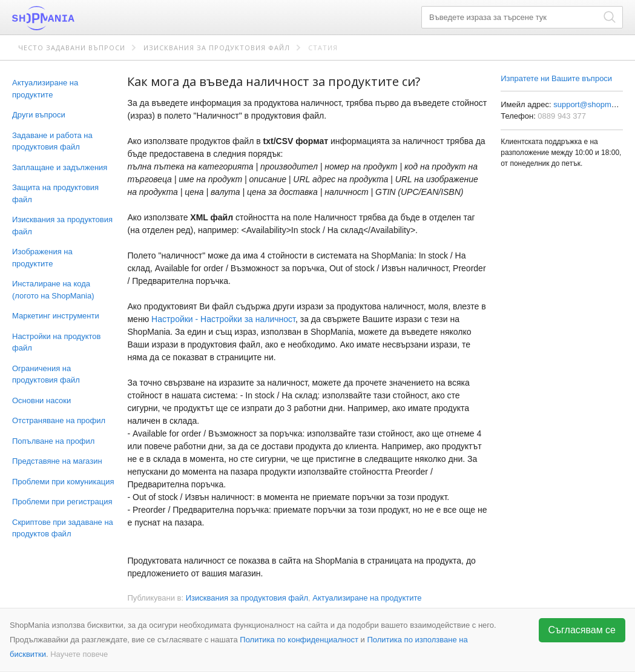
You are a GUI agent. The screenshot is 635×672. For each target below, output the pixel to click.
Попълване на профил (53, 441)
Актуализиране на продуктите (45, 89)
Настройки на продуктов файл (56, 342)
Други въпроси (39, 115)
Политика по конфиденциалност (299, 640)
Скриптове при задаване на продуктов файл (63, 528)
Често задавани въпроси (72, 48)
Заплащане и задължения (60, 167)
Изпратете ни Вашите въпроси (556, 78)
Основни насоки (41, 400)
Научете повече (79, 654)
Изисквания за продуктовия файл (217, 48)
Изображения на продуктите (42, 258)
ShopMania (73, 18)
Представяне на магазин (57, 461)
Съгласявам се (582, 630)
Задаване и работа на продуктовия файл (52, 141)
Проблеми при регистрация (62, 502)
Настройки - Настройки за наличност (223, 319)
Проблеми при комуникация (63, 482)
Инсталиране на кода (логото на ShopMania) (53, 290)
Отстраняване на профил (59, 420)
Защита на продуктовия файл (55, 193)
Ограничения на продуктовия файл (46, 374)
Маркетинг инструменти (56, 316)
